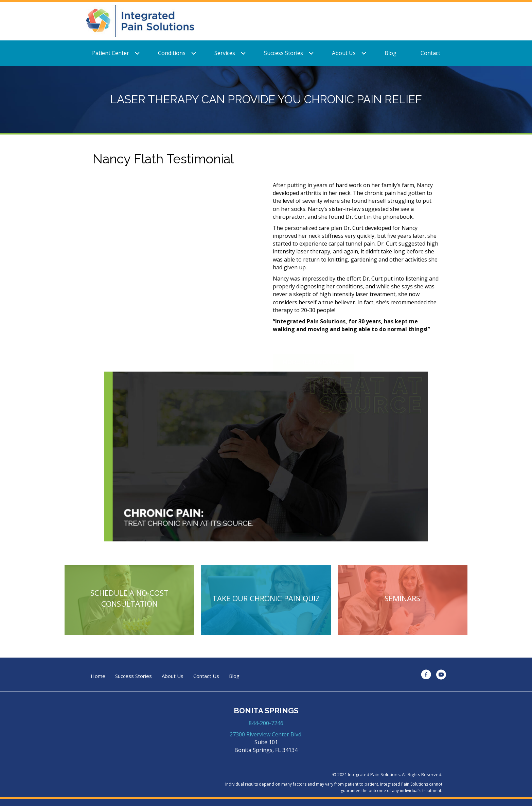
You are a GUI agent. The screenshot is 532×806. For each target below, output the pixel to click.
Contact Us (206, 676)
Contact (430, 53)
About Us (344, 53)
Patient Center (111, 53)
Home (98, 676)
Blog (391, 53)
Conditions (172, 53)
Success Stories (283, 53)
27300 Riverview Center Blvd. (266, 734)
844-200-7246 (266, 723)
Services (225, 53)
